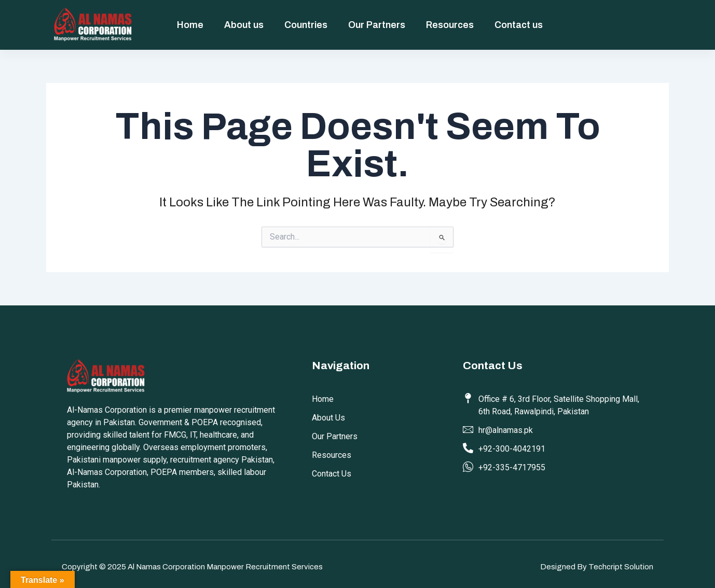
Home (190, 25)
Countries (306, 25)
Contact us (519, 25)
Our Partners (377, 25)
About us (244, 25)
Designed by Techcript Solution (597, 567)
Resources (450, 25)
